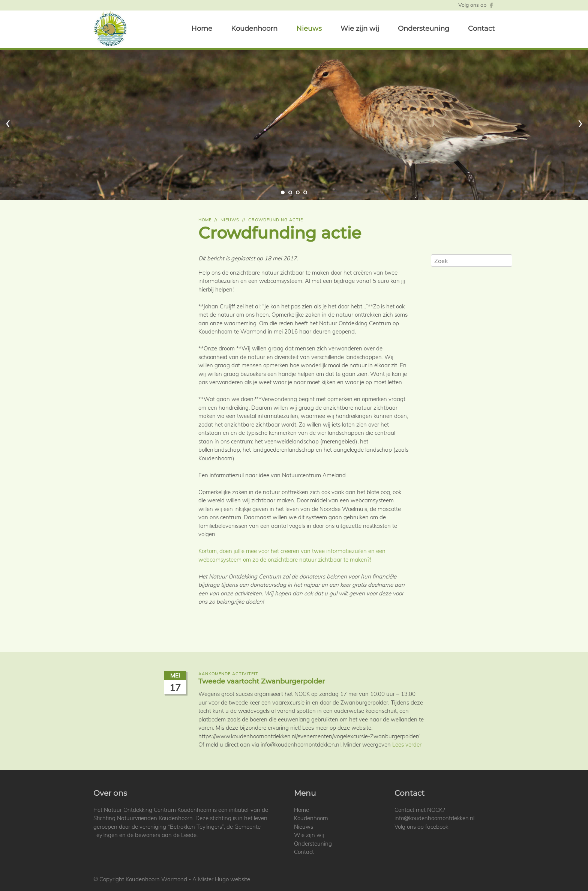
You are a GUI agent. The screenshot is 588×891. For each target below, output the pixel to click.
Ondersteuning (424, 29)
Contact (481, 29)
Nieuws (309, 29)
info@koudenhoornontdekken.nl (434, 818)
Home (202, 29)
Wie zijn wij (360, 29)
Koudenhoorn (254, 29)
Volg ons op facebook (421, 827)
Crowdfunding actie (276, 220)
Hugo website (232, 879)
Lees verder (407, 745)
